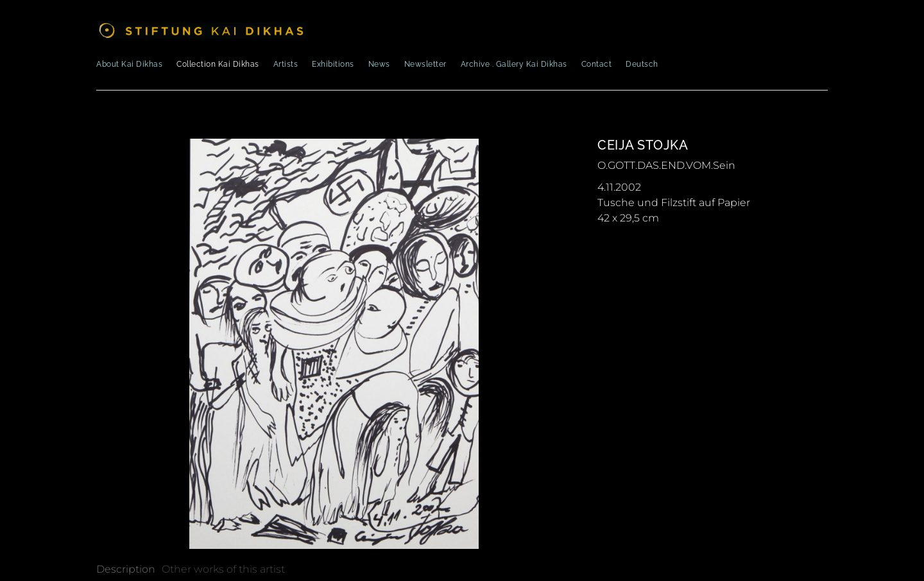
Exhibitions (333, 64)
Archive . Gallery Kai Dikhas (514, 64)
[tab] (126, 569)
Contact (597, 64)
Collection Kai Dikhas (218, 64)
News (379, 64)
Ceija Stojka (643, 145)
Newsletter (425, 64)
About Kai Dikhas (129, 64)
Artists (286, 64)
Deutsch (642, 64)
